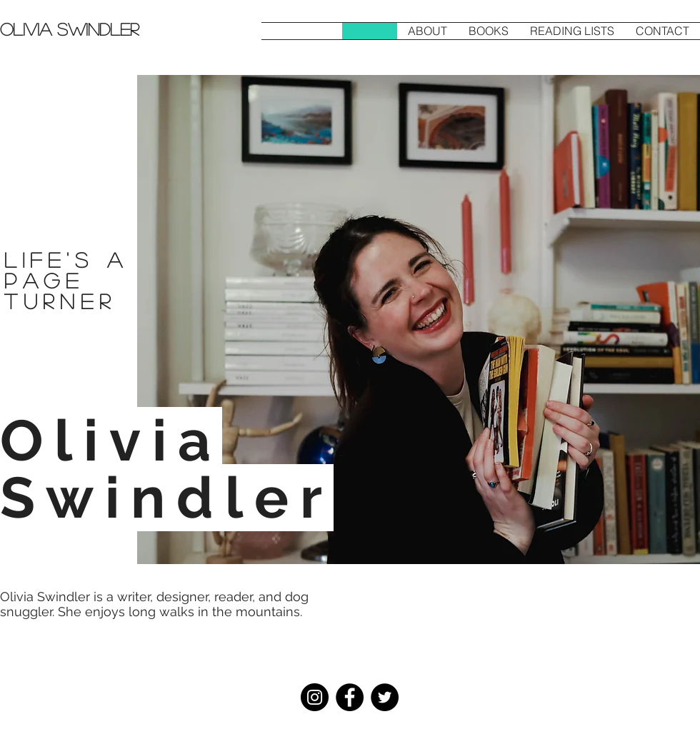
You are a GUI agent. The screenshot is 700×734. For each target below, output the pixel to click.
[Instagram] (315, 697)
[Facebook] (350, 697)
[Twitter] (385, 697)
